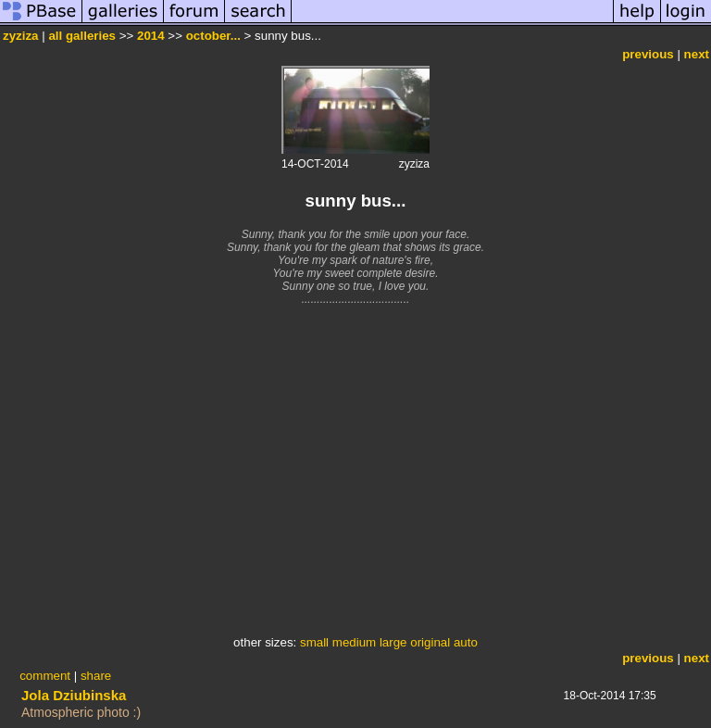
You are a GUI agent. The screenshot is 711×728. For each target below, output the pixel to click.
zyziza (21, 36)
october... (213, 36)
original (430, 642)
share (96, 676)
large (393, 642)
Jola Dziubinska (74, 695)
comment (45, 676)
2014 (151, 36)
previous (648, 54)
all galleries (82, 36)
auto (466, 642)
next (697, 54)
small (314, 642)
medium (354, 642)
